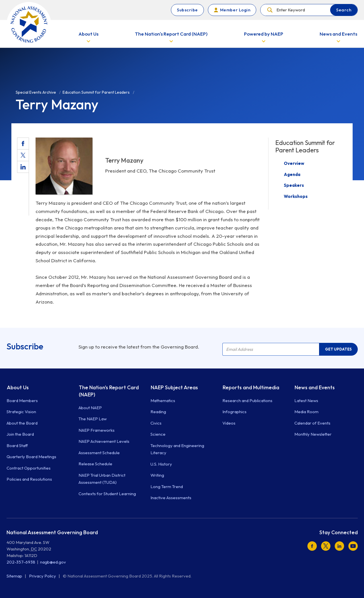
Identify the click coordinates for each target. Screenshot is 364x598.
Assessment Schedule (99, 453)
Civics (156, 423)
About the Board (22, 423)
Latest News (306, 401)
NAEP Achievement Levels (104, 441)
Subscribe (187, 10)
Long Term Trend (167, 487)
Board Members (22, 401)
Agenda (292, 174)
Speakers (294, 185)
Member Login (235, 10)
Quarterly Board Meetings (31, 457)
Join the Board (20, 434)
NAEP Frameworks (97, 430)
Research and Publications (247, 401)
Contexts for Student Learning (107, 494)
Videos (229, 423)
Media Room (306, 412)
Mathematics (163, 401)
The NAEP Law (93, 419)
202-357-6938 (21, 562)
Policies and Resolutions (29, 479)
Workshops (296, 196)
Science (158, 434)
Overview (294, 163)
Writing (157, 475)
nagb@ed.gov (53, 562)
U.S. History (161, 464)
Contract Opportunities (29, 468)
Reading (158, 412)
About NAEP (90, 408)
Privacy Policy (43, 576)
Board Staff (17, 446)
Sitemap (15, 576)
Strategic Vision (21, 412)
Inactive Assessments (171, 498)
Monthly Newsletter (313, 434)
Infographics (234, 412)
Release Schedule (95, 464)
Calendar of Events (312, 423)
